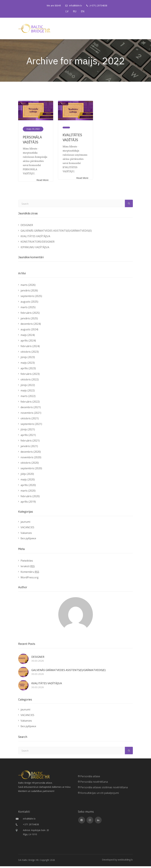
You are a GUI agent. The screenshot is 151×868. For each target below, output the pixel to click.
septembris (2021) (31, 426)
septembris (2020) (31, 470)
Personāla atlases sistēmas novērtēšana (104, 789)
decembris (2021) (31, 409)
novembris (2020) (31, 459)
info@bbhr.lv (75, 6)
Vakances (26, 535)
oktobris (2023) (30, 353)
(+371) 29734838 (98, 6)
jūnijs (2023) (28, 359)
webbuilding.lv (125, 861)
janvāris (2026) (29, 292)
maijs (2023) (28, 365)
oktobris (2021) (30, 420)
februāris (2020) (30, 498)
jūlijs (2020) (27, 476)
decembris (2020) (31, 453)
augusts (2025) (29, 304)
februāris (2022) (30, 404)
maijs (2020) (28, 481)
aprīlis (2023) (28, 370)
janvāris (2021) (29, 448)
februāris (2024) (30, 348)
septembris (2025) (31, 298)
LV (67, 11)
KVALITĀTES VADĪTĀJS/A (35, 238)
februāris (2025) (30, 315)
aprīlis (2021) (28, 437)
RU (75, 11)
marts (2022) (28, 398)
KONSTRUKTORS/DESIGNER (38, 244)
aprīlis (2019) (28, 504)
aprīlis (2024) (28, 342)
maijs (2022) (28, 392)
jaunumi (25, 524)
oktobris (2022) (30, 381)
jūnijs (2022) (28, 387)
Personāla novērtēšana (94, 784)
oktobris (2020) (30, 465)
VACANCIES (27, 529)
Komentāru (30, 574)
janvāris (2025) (29, 320)
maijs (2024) (28, 337)
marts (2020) (28, 492)
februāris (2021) (30, 442)
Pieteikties (27, 563)
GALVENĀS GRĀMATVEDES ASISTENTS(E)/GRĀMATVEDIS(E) (56, 232)
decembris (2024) (31, 326)
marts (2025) (28, 309)
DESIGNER (27, 227)
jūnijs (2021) (28, 431)
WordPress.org (30, 579)
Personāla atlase (90, 778)
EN (83, 11)
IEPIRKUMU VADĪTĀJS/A (35, 249)
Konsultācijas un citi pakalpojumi (100, 795)
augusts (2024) (29, 331)
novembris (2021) (31, 415)
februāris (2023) (30, 376)
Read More (42, 181)
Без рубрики (28, 540)
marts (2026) (28, 287)
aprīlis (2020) (28, 487)
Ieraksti (28, 568)
